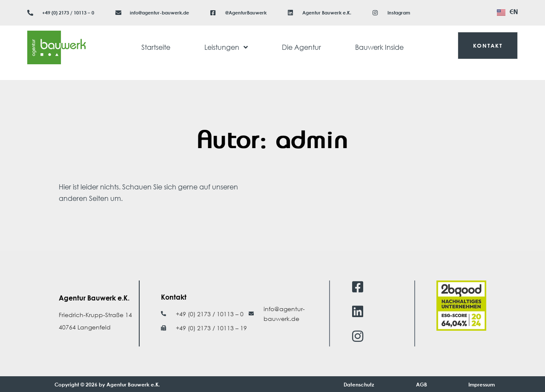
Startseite (156, 47)
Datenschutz (359, 384)
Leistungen (226, 47)
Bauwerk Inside (379, 47)
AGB (422, 384)
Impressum (482, 384)
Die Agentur (301, 47)
